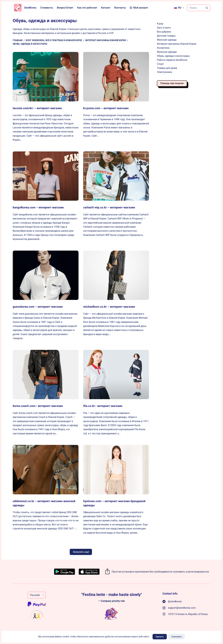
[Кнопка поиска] (207, 8)
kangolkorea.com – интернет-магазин (40, 207)
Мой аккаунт (139, 8)
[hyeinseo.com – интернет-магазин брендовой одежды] (116, 469)
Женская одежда (167, 40)
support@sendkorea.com (182, 607)
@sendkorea (175, 601)
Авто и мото (164, 28)
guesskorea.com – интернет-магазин (39, 307)
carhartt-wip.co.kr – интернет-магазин (111, 207)
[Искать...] (195, 8)
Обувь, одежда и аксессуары (173, 56)
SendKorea (30, 8)
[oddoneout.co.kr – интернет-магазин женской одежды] (46, 469)
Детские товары (166, 36)
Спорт (160, 64)
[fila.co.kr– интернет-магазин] (116, 374)
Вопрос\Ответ (65, 8)
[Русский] (179, 8)
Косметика (163, 48)
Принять (160, 637)
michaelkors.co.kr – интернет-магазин (111, 307)
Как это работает (87, 8)
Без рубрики (164, 32)
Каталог (106, 8)
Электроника (164, 72)
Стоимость (47, 8)
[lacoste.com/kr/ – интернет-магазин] (46, 77)
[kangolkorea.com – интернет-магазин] (46, 176)
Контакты (120, 8)
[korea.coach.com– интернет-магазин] (46, 374)
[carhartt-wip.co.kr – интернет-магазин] (116, 176)
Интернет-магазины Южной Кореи (177, 44)
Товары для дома (167, 68)
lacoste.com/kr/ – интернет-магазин (39, 108)
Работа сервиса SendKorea (172, 60)
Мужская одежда (167, 52)
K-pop (160, 24)
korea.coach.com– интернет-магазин (39, 406)
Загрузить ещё (81, 552)
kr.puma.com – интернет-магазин (107, 108)
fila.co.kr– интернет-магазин (104, 406)
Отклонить (177, 637)
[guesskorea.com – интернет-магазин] (46, 275)
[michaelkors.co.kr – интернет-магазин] (116, 275)
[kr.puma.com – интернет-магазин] (116, 77)
